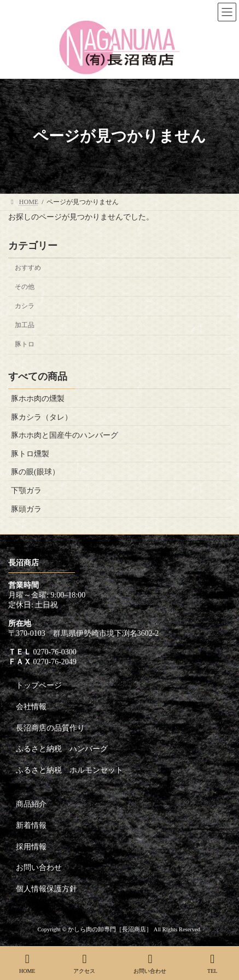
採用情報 (31, 847)
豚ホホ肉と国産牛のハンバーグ (65, 435)
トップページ (39, 685)
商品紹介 (31, 804)
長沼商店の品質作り (50, 728)
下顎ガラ (26, 491)
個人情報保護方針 (46, 889)
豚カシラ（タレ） (42, 417)
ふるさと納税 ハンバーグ (62, 749)
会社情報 (31, 707)
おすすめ (28, 268)
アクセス (84, 964)
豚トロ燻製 (30, 454)
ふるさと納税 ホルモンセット (69, 770)
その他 (25, 287)
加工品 (25, 325)
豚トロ (25, 344)
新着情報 (31, 825)
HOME (27, 964)
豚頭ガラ (26, 509)
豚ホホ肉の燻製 (38, 399)
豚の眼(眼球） (35, 472)
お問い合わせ (39, 868)
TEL (212, 964)
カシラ (25, 306)
